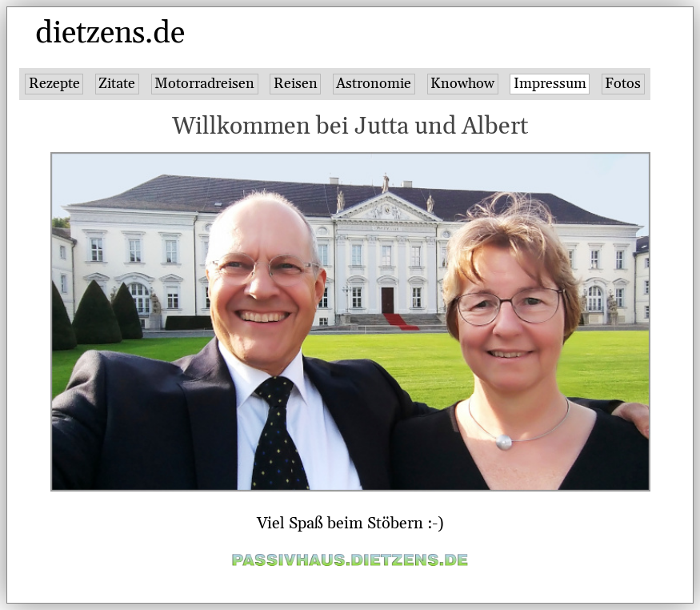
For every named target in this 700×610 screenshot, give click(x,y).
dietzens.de (110, 34)
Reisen (296, 84)
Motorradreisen (204, 84)
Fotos (623, 84)
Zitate (117, 84)
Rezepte (54, 84)
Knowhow (462, 84)
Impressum (550, 84)
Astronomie (374, 84)
